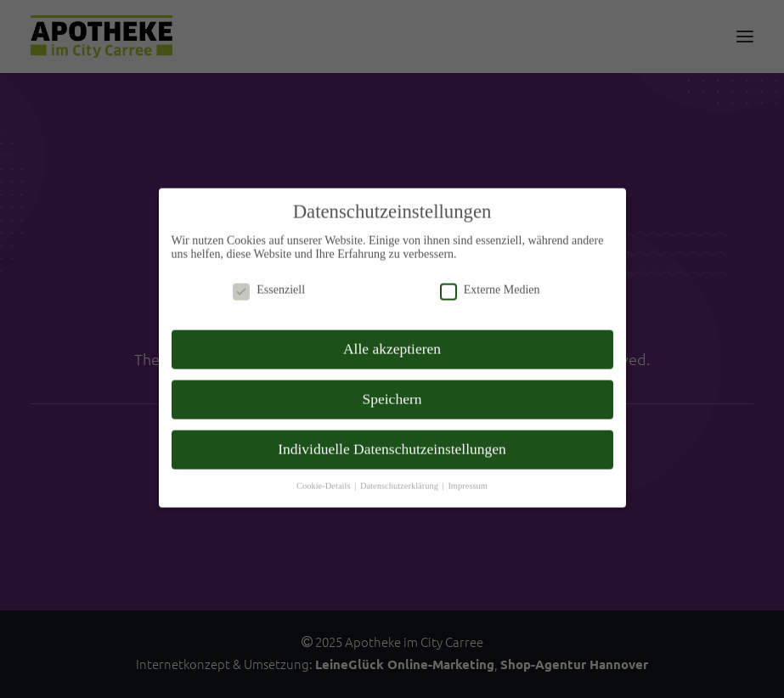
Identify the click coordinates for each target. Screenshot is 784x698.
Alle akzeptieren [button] (392, 326)
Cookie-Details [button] (324, 463)
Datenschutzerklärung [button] (400, 463)
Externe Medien (490, 267)
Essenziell (269, 267)
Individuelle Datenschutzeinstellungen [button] (392, 426)
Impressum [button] (468, 463)
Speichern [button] (392, 376)
